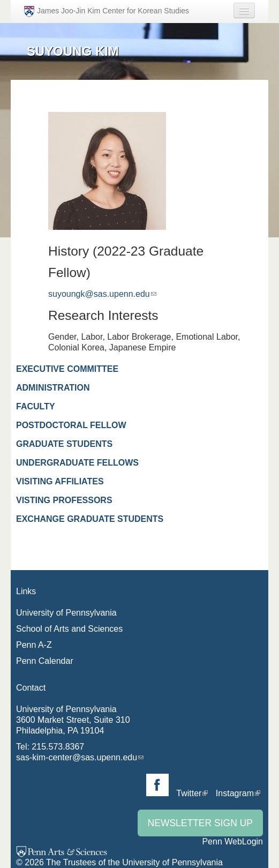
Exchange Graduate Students (90, 519)
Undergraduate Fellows (77, 463)
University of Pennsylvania (66, 613)
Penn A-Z (34, 645)
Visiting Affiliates (60, 481)
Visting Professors (64, 500)
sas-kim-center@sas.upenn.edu (77, 757)
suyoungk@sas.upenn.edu (99, 294)
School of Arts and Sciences (69, 629)
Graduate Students (64, 444)
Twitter (189, 793)
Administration (53, 388)
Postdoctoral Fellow (71, 425)
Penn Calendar (45, 661)
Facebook (157, 785)
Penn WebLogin (232, 841)
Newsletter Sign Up (200, 823)
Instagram (235, 793)
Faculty (36, 406)
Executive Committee (67, 369)
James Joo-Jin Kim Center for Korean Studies (107, 12)
